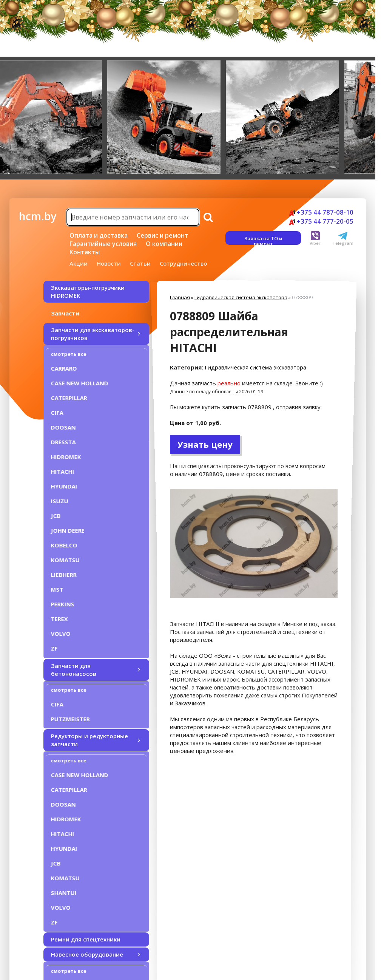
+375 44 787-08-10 (321, 212)
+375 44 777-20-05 (321, 221)
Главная (180, 297)
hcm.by (38, 216)
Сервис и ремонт (163, 235)
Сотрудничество (183, 263)
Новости (109, 263)
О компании (164, 244)
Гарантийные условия (103, 244)
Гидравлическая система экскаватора (241, 297)
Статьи (140, 263)
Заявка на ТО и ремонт (263, 240)
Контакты (85, 252)
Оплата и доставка (99, 235)
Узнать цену (205, 444)
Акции (79, 263)
